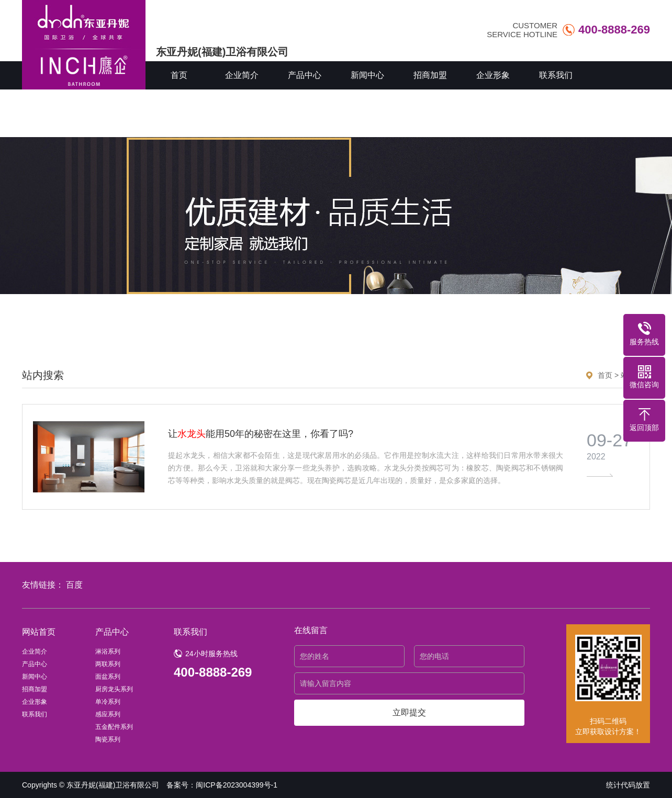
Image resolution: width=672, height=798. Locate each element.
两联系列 (108, 664)
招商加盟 (430, 75)
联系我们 (556, 75)
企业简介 (242, 75)
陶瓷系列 (108, 739)
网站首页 (39, 632)
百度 (74, 585)
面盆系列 (108, 677)
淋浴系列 (108, 651)
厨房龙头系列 (114, 689)
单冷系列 (108, 702)
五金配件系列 (114, 727)
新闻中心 (367, 75)
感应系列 (108, 714)
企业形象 (493, 75)
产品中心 (305, 75)
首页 (179, 75)
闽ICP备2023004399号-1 (237, 785)
